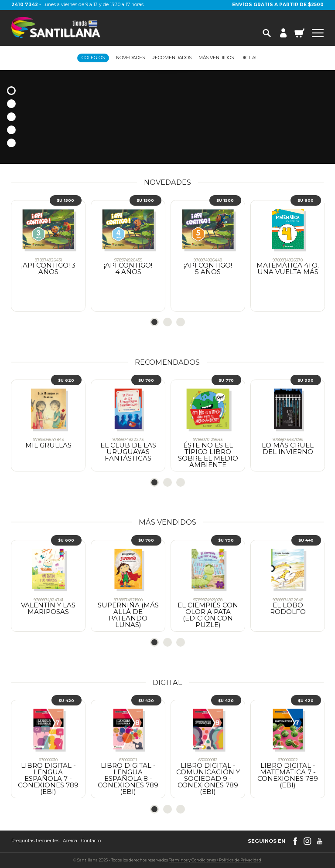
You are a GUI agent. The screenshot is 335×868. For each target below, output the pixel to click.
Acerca (70, 841)
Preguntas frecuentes (35, 841)
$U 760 (146, 380)
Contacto (91, 841)
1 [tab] (11, 91)
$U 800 (306, 200)
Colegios (93, 58)
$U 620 (66, 380)
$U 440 (306, 540)
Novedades (130, 58)
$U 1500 (65, 200)
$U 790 (226, 540)
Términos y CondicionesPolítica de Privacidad (215, 860)
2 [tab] (11, 104)
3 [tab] (11, 117)
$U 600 (66, 540)
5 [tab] (11, 143)
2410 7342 (25, 5)
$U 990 (306, 380)
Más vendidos (216, 58)
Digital (249, 58)
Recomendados (171, 58)
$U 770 (226, 380)
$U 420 (66, 700)
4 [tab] (11, 130)
